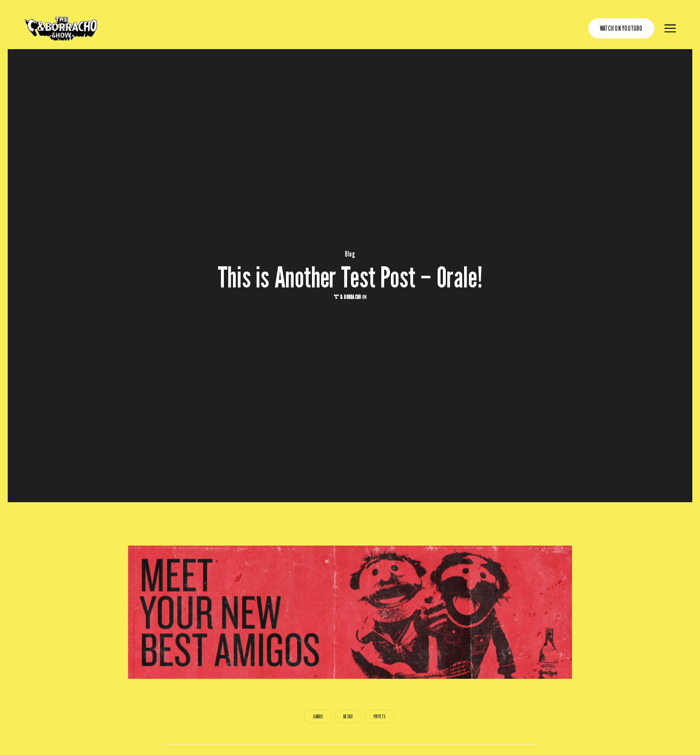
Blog (350, 254)
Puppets (380, 716)
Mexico (348, 716)
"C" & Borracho (347, 297)
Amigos (318, 716)
